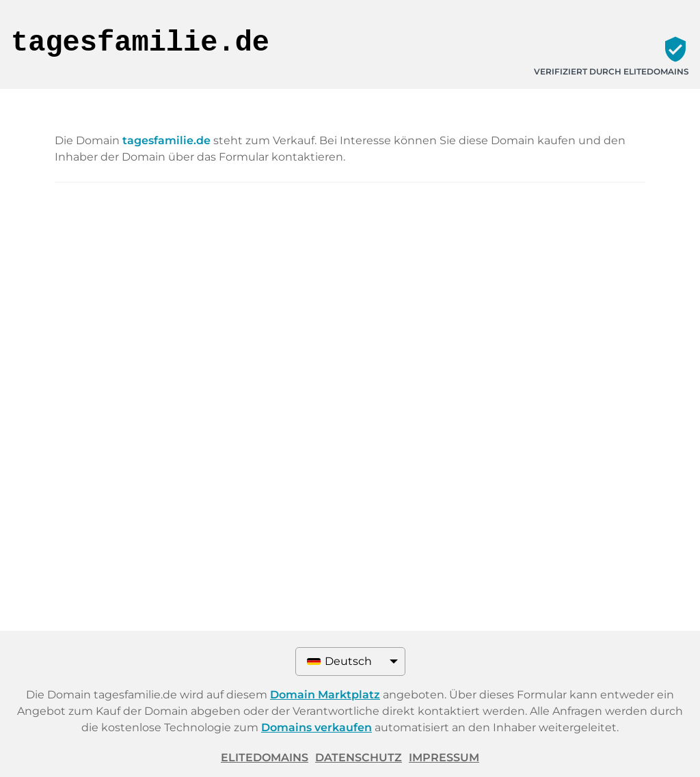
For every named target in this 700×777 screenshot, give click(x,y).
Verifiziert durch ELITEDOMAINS (611, 71)
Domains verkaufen (317, 727)
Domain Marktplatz (325, 695)
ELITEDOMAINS (265, 758)
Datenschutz (359, 758)
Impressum (444, 758)
